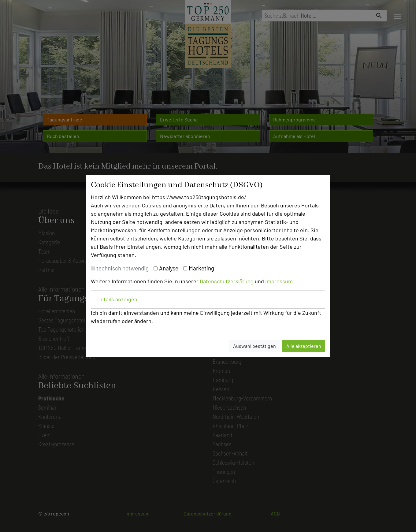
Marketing (201, 268)
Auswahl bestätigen (254, 346)
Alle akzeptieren (304, 346)
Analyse (169, 268)
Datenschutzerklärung (227, 281)
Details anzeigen (117, 299)
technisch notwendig (123, 268)
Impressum (279, 281)
